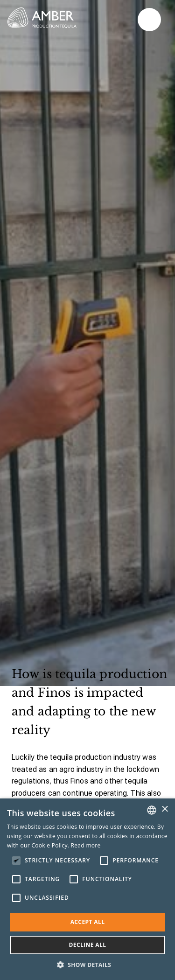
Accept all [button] (88, 922)
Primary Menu (149, 20)
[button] (88, 965)
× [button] (164, 809)
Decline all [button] (88, 945)
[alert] (87, 889)
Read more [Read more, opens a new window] (86, 845)
